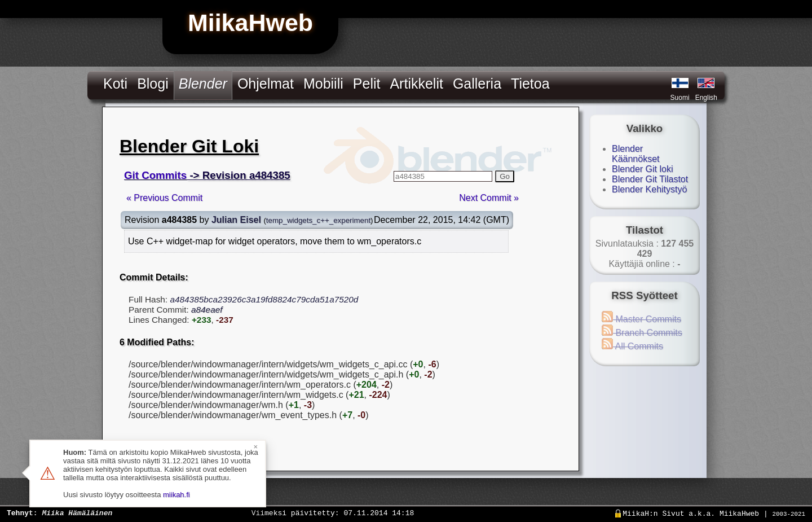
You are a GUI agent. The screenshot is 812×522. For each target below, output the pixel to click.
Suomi (680, 98)
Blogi (153, 84)
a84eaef (207, 310)
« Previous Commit (164, 198)
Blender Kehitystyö (649, 189)
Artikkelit (416, 84)
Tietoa (530, 84)
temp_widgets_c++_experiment (318, 220)
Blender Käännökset (636, 154)
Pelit (367, 84)
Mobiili (323, 84)
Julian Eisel (236, 220)
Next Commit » (489, 198)
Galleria (477, 84)
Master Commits (641, 319)
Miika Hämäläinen (77, 512)
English (706, 98)
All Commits (632, 346)
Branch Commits (642, 333)
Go (505, 176)
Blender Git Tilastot (650, 179)
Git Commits (155, 175)
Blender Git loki (643, 169)
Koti (115, 84)
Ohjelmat (266, 84)
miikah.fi (176, 495)
